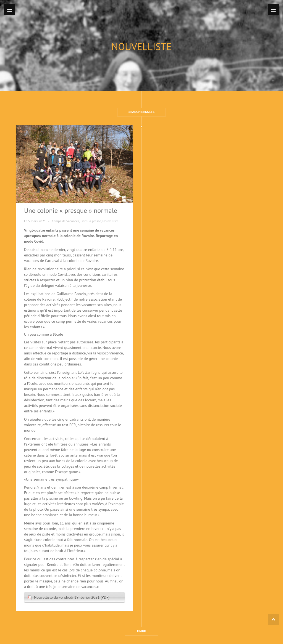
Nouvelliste (111, 221)
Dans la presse (91, 221)
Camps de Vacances (66, 221)
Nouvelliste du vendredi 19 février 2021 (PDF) (72, 597)
